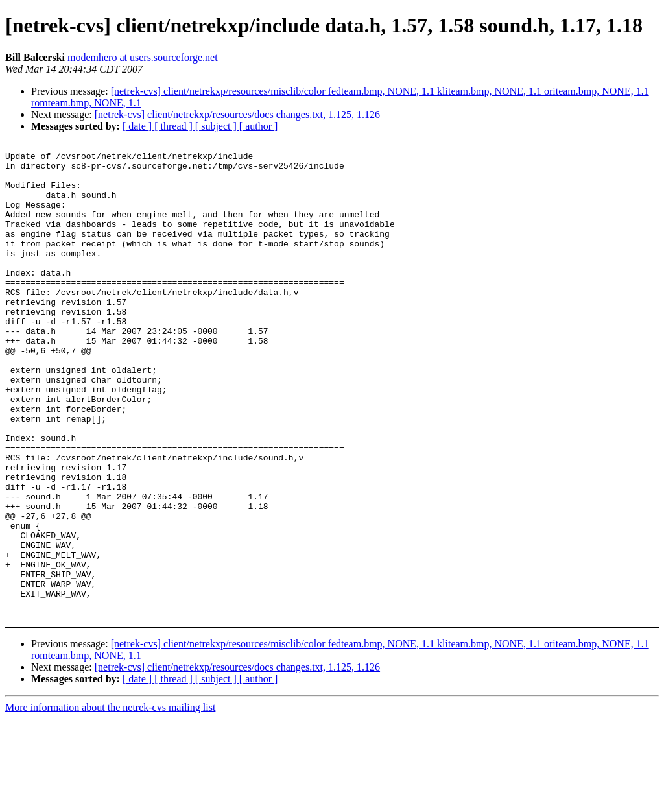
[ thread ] (175, 126)
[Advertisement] (601, 184)
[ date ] (138, 126)
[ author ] (259, 126)
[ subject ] (217, 126)
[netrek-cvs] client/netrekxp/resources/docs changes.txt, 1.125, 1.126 (237, 114)
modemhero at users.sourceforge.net (143, 57)
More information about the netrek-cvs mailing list (110, 801)
